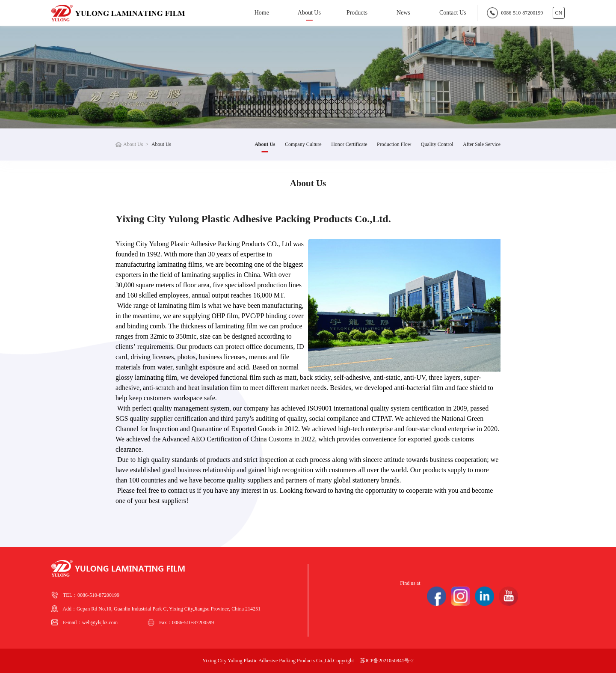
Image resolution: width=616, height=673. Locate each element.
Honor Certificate (349, 144)
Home (262, 13)
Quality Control (437, 144)
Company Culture (303, 144)
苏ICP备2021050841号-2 (387, 661)
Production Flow (394, 144)
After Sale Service (482, 144)
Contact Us (453, 13)
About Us (309, 13)
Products (357, 13)
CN (559, 13)
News (403, 13)
